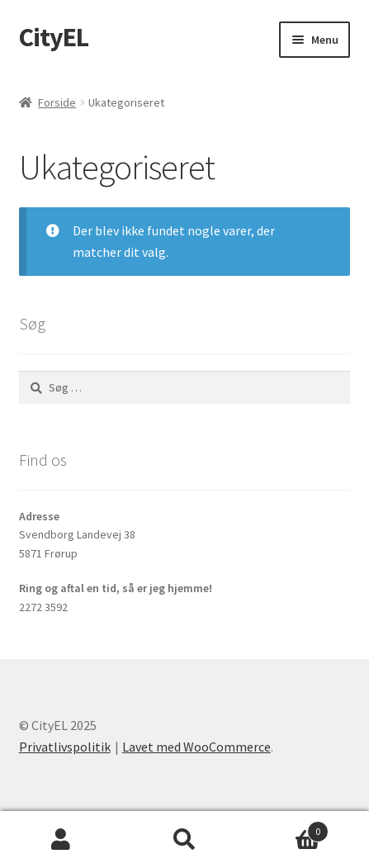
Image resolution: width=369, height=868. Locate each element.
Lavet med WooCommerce (196, 747)
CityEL (54, 37)
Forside (57, 102)
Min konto (61, 840)
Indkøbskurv (287, 828)
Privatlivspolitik (65, 747)
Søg (184, 840)
